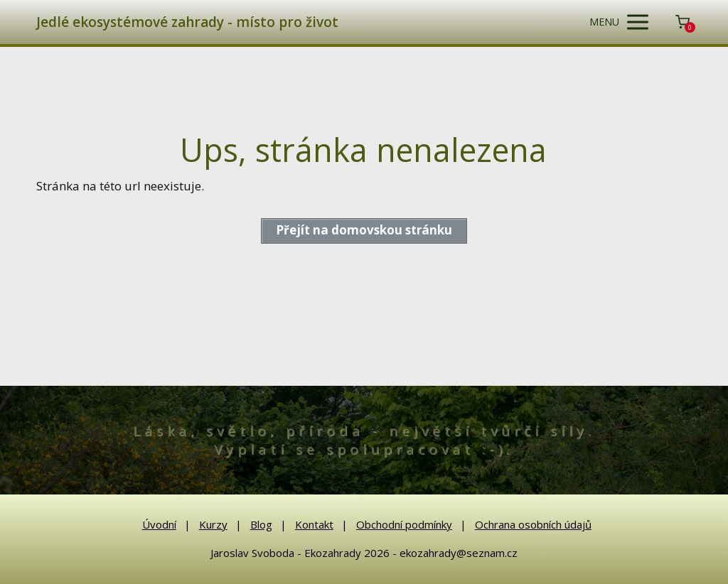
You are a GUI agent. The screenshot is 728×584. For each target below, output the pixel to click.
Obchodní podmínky (404, 524)
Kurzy (213, 524)
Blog (261, 524)
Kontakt (314, 524)
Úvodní (159, 524)
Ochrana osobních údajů (533, 524)
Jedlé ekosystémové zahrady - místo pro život (187, 22)
